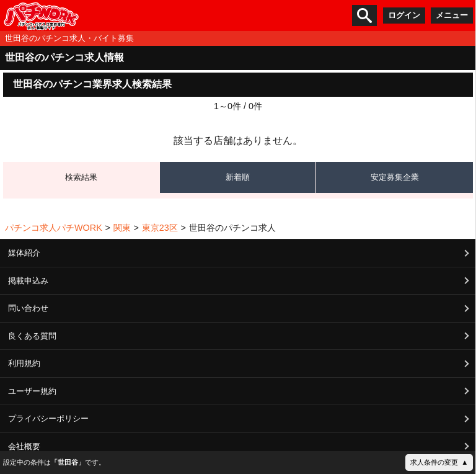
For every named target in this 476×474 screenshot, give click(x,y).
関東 (122, 228)
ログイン (404, 15)
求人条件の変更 (434, 462)
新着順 (238, 177)
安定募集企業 (395, 177)
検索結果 (81, 177)
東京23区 (160, 228)
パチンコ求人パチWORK (54, 228)
